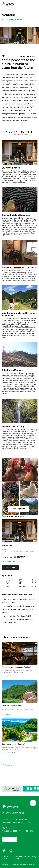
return (7, 765)
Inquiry (10, 839)
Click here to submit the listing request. (25, 858)
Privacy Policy (5, 858)
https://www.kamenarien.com (12, 561)
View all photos (19, 509)
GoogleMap (10, 567)
